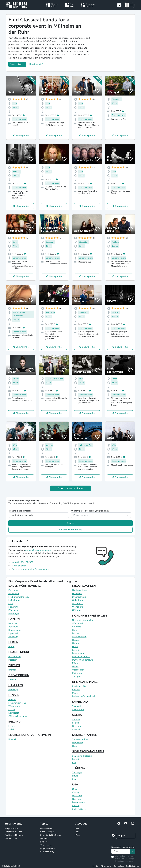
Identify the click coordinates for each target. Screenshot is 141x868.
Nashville (77, 799)
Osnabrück (77, 604)
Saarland (76, 706)
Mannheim (14, 594)
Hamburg (13, 690)
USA (75, 785)
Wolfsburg (77, 607)
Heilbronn (13, 607)
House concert (46, 828)
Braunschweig (79, 597)
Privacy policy (106, 866)
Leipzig (76, 723)
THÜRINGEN (80, 768)
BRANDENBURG (19, 652)
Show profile (22, 136)
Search (70, 523)
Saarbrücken (78, 710)
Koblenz (76, 690)
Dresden (76, 726)
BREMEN (14, 665)
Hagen (75, 640)
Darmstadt (14, 713)
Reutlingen (14, 613)
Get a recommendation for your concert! (31, 569)
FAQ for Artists (12, 828)
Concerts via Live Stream (51, 835)
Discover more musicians (70, 488)
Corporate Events (48, 848)
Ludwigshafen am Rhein (84, 696)
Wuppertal (78, 623)
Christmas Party (47, 852)
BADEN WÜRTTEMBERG (25, 586)
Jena (74, 779)
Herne (75, 647)
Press (78, 835)
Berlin (11, 647)
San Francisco (79, 809)
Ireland (12, 726)
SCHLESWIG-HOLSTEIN (88, 751)
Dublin (12, 729)
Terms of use (119, 866)
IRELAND (14, 722)
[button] (129, 5)
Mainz (75, 693)
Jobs (77, 832)
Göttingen (77, 610)
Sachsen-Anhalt (80, 739)
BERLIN (13, 642)
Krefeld (76, 650)
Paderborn (77, 673)
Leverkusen (78, 653)
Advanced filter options (70, 530)
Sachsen (76, 719)
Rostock (12, 739)
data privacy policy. (126, 861)
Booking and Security (14, 835)
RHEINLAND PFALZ (85, 682)
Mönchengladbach (81, 657)
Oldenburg (77, 600)
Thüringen (77, 772)
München (13, 623)
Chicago (76, 792)
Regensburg (14, 630)
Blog (77, 828)
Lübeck (76, 759)
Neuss (75, 666)
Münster (76, 663)
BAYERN (14, 619)
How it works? (36, 64)
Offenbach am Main (18, 716)
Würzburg (13, 637)
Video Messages (47, 832)
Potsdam (13, 660)
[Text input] (121, 851)
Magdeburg (78, 743)
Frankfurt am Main (17, 703)
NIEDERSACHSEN (84, 586)
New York (77, 796)
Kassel (12, 710)
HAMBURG (16, 685)
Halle (75, 746)
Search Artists (17, 64)
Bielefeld (77, 627)
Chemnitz (77, 729)
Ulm (11, 604)
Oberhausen (78, 670)
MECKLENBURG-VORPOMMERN (30, 735)
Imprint (95, 866)
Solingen (77, 676)
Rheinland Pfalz (80, 686)
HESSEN (14, 695)
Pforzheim (13, 610)
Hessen (12, 700)
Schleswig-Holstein (82, 756)
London (12, 680)
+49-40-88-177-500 (23, 562)
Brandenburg (15, 657)
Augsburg (13, 627)
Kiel (74, 763)
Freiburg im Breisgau (19, 597)
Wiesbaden (14, 706)
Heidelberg (14, 600)
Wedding (44, 838)
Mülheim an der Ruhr (83, 660)
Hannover (77, 594)
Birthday (44, 842)
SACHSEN (79, 715)
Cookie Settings (132, 866)
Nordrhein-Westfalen (83, 620)
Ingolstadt (13, 633)
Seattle (76, 806)
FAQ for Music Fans (13, 832)
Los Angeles (78, 802)
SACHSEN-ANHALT (85, 735)
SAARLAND (80, 702)
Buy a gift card (11, 838)
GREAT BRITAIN (19, 675)
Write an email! (19, 566)
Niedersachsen (80, 590)
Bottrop (76, 633)
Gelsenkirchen (79, 637)
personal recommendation (38, 550)
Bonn (75, 630)
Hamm (75, 643)
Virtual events (46, 845)
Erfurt (75, 776)
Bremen (12, 670)
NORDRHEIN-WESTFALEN (90, 616)
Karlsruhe (13, 590)
